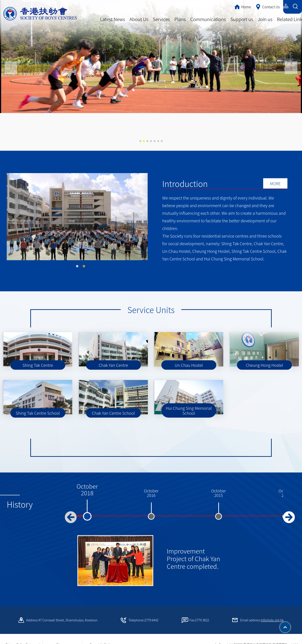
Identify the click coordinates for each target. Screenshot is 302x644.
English (275, 6)
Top (291, 626)
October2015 (219, 489)
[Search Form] (295, 7)
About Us (139, 19)
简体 (259, 6)
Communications (208, 19)
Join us (265, 19)
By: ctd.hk (292, 640)
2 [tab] (81, 258)
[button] (291, 68)
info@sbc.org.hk (272, 616)
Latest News (113, 19)
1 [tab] (74, 258)
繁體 (246, 6)
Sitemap (62, 640)
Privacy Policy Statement (23, 640)
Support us (242, 19)
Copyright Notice (102, 640)
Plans (180, 19)
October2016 (151, 489)
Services (161, 19)
